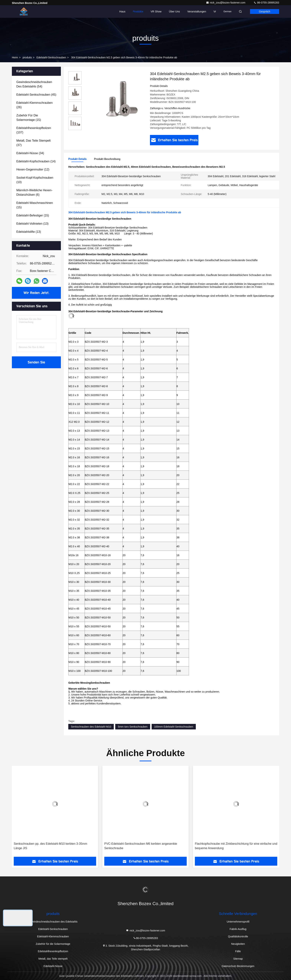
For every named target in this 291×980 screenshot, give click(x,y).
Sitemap (238, 959)
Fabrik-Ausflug (238, 929)
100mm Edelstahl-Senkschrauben (174, 727)
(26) (35, 105)
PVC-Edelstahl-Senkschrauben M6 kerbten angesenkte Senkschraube (141, 846)
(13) (32, 224)
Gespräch (265, 11)
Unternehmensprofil (238, 922)
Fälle (238, 951)
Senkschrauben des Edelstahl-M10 (91, 727)
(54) (34, 84)
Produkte (138, 11)
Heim (15, 57)
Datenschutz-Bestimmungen (238, 966)
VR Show (156, 11)
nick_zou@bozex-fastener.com (226, 3)
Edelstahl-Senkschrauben (51, 57)
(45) (36, 95)
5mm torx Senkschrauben (133, 727)
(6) (34, 192)
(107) (34, 130)
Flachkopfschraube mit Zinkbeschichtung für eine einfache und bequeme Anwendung (236, 846)
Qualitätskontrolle (238, 936)
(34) (30, 153)
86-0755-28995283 (266, 3)
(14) (36, 161)
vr (215, 11)
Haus (122, 11)
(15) (29, 118)
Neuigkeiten (238, 944)
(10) (35, 180)
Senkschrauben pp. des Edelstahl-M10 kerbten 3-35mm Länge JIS (50, 846)
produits (27, 57)
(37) (33, 143)
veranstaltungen (197, 11)
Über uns (174, 11)
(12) (33, 169)
